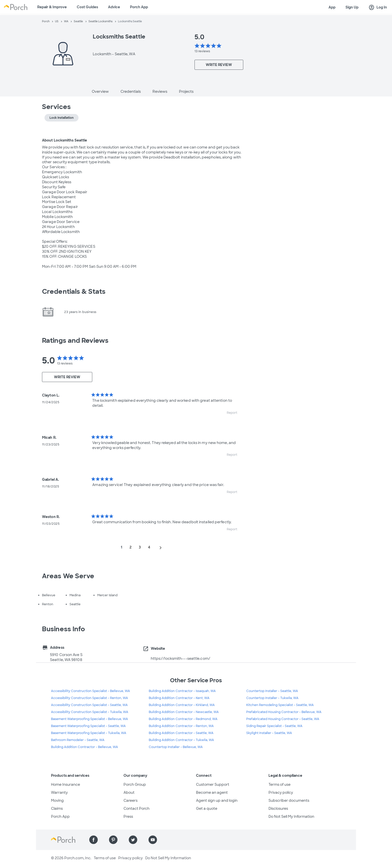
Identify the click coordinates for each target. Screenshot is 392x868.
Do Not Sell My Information (291, 816)
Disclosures (278, 808)
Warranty (59, 792)
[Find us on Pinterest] (113, 840)
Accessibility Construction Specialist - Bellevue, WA (90, 691)
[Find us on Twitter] (133, 840)
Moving (57, 800)
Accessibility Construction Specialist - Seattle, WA (89, 705)
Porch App (139, 7)
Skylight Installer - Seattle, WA (269, 733)
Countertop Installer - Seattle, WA (272, 691)
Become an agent (212, 792)
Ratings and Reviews (75, 340)
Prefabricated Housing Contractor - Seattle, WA (283, 719)
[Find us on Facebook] (93, 840)
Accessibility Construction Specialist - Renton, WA (89, 698)
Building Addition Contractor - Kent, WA (179, 698)
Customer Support (213, 784)
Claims (57, 808)
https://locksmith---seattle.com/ (180, 658)
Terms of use (279, 784)
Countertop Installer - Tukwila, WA (272, 698)
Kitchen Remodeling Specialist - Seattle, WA (280, 705)
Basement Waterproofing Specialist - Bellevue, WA (89, 719)
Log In (378, 7)
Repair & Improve (52, 7)
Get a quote (207, 808)
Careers (130, 800)
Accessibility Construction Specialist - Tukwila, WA (90, 712)
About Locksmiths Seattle (64, 140)
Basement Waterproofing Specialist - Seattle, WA (88, 726)
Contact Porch (136, 808)
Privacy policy (281, 792)
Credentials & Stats (74, 291)
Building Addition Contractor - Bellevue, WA (84, 747)
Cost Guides (87, 7)
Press (128, 816)
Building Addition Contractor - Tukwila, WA (181, 740)
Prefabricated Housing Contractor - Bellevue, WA (284, 712)
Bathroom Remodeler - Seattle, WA (78, 740)
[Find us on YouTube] (153, 840)
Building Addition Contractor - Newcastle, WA (184, 712)
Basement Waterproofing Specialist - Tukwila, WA (89, 733)
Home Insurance (65, 784)
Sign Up (352, 7)
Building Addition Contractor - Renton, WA (181, 726)
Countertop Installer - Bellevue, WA (176, 747)
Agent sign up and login (217, 800)
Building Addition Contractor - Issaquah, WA (182, 691)
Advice (114, 7)
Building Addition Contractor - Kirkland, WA (182, 705)
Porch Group (135, 784)
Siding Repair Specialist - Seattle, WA (274, 726)
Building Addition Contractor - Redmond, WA (183, 719)
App (332, 7)
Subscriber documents (289, 800)
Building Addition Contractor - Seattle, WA (181, 733)
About (129, 792)
